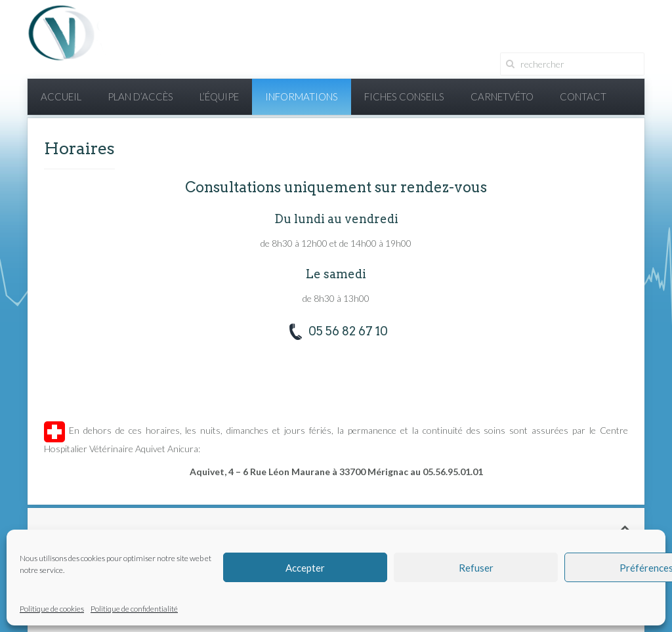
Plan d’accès (140, 96)
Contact (583, 96)
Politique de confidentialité (134, 609)
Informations (302, 96)
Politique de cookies (52, 609)
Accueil (61, 96)
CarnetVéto (502, 96)
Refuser (476, 568)
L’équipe (219, 96)
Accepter (305, 568)
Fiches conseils (404, 96)
